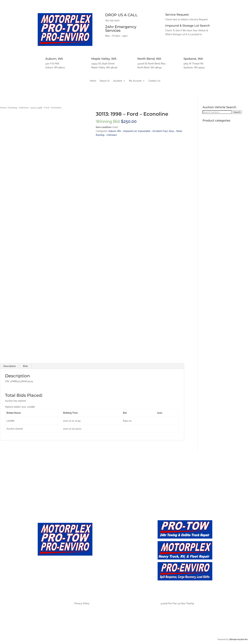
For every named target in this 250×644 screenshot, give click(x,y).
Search (237, 112)
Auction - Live (108, 554)
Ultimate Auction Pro (238, 639)
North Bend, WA (149, 59)
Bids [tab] (25, 366)
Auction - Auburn (110, 568)
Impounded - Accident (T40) (153, 131)
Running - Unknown (18, 108)
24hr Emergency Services (121, 29)
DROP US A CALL (121, 15)
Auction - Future (109, 561)
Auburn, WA (54, 59)
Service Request (177, 15)
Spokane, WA (193, 59)
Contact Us (154, 81)
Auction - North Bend (113, 583)
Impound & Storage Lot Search (188, 26)
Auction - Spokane (111, 590)
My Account (135, 81)
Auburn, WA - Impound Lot (123, 131)
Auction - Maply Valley (114, 575)
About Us (105, 81)
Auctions (118, 81)
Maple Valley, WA (104, 59)
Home (93, 81)
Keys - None (175, 131)
